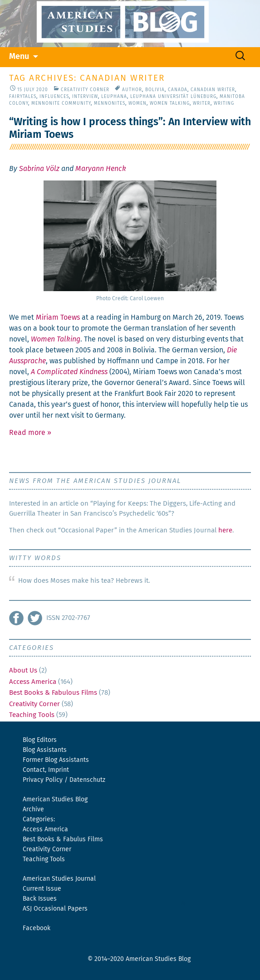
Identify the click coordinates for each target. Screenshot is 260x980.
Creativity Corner (85, 90)
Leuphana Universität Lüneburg (173, 97)
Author (132, 90)
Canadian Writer (213, 90)
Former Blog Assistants (56, 760)
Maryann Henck (101, 169)
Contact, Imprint (46, 770)
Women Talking (170, 103)
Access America (33, 682)
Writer (202, 103)
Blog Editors (40, 740)
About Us (23, 670)
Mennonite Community (61, 103)
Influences (54, 97)
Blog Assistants (45, 750)
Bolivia (155, 90)
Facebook (37, 928)
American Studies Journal (59, 879)
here (225, 530)
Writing (224, 103)
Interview (85, 97)
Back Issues (40, 899)
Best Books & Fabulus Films (63, 839)
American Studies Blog (55, 800)
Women (137, 103)
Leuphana (114, 97)
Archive (33, 809)
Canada (178, 90)
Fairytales (23, 97)
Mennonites (110, 103)
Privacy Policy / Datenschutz (64, 780)
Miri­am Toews (58, 317)
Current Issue (42, 889)
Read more (30, 433)
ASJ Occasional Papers (55, 909)
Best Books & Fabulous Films (53, 693)
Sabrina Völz (39, 169)
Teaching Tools (32, 715)
